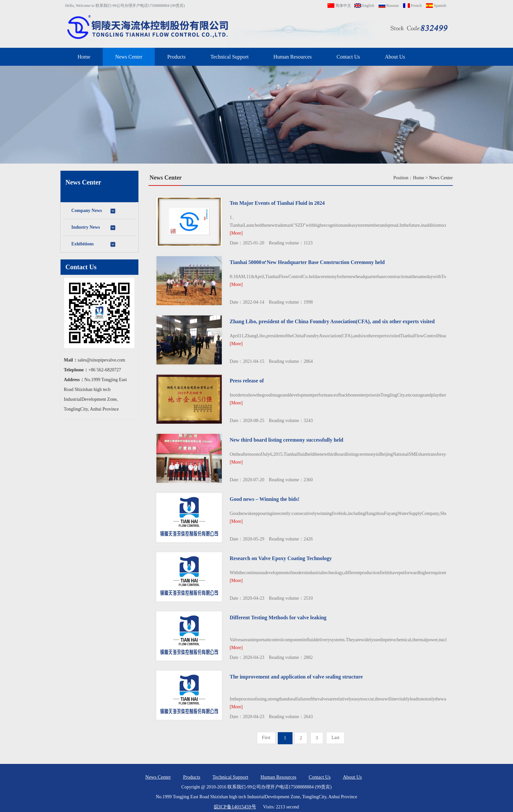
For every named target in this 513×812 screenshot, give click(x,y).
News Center (129, 57)
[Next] (335, 738)
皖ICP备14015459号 (235, 807)
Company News (94, 211)
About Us (395, 57)
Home (84, 57)
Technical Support (230, 57)
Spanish (436, 6)
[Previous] (266, 738)
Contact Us (348, 57)
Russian (389, 6)
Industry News (94, 228)
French (412, 6)
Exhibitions (94, 244)
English (364, 6)
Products (176, 57)
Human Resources (293, 57)
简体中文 (339, 6)
